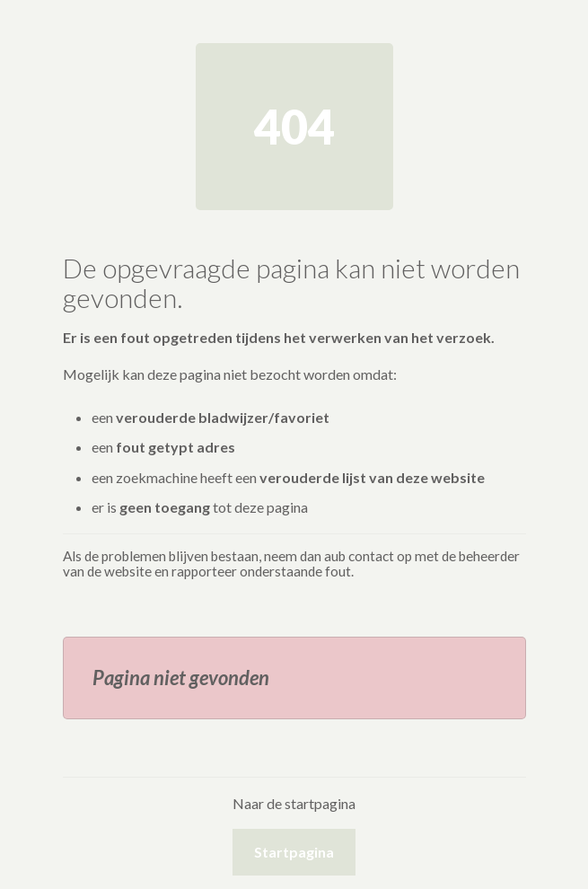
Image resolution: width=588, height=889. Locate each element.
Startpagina (294, 852)
